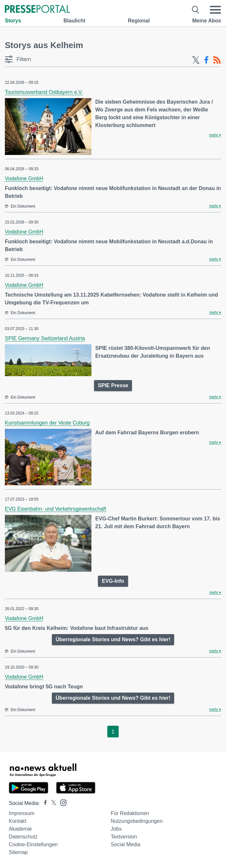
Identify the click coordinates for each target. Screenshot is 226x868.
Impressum (22, 813)
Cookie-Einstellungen (33, 844)
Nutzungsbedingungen (137, 821)
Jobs (116, 829)
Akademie (20, 829)
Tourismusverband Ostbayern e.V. (44, 92)
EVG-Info (113, 581)
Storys (13, 21)
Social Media (125, 844)
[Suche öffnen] (196, 10)
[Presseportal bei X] (52, 803)
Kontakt (18, 821)
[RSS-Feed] (217, 60)
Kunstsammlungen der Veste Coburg (47, 423)
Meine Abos (207, 21)
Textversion (124, 837)
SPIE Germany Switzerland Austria (45, 338)
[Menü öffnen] (215, 10)
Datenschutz (23, 837)
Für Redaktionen (130, 813)
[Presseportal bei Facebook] (43, 803)
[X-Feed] (196, 60)
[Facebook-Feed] (206, 60)
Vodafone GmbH (24, 179)
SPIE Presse (113, 385)
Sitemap (18, 852)
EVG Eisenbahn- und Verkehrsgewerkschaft (55, 509)
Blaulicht (75, 21)
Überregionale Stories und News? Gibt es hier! (113, 639)
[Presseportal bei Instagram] (61, 802)
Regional (139, 21)
